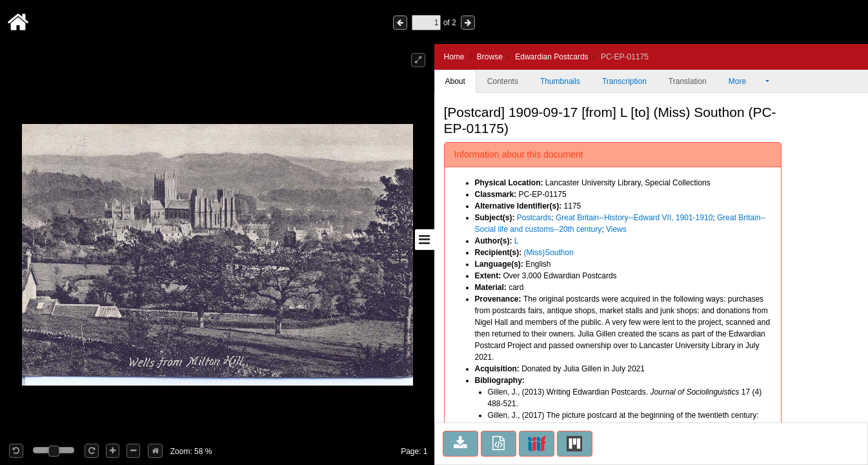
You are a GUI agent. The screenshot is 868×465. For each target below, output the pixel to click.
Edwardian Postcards (551, 57)
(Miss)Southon (549, 253)
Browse (490, 57)
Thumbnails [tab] (560, 81)
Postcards (534, 218)
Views (616, 229)
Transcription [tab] (624, 81)
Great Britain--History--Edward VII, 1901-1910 (634, 218)
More (746, 81)
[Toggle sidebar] (425, 240)
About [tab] (455, 81)
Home (454, 57)
